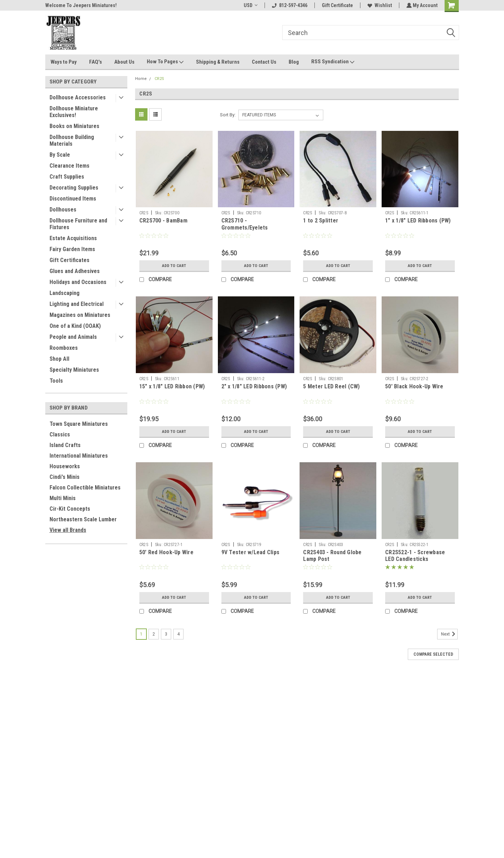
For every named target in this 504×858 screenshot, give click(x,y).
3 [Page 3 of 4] (166, 634)
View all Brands (68, 530)
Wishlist (379, 5)
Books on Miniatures (74, 126)
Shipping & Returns (218, 62)
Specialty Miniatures (74, 370)
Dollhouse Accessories (78, 97)
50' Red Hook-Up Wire (166, 552)
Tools (56, 381)
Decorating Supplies (74, 188)
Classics (60, 434)
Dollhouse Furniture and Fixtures (78, 224)
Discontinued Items (73, 199)
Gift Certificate (337, 5)
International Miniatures (79, 456)
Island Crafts (65, 445)
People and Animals (73, 337)
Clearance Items (69, 166)
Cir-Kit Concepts (70, 509)
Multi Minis (63, 498)
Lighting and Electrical (77, 304)
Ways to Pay (64, 62)
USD (250, 5)
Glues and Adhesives (75, 271)
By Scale (60, 155)
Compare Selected (433, 654)
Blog (294, 62)
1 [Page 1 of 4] (141, 634)
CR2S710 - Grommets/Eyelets (245, 224)
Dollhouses (63, 210)
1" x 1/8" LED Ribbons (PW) (418, 221)
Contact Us (264, 62)
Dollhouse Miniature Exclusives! (74, 112)
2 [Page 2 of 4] (154, 634)
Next (449, 634)
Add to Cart (174, 266)
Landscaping (65, 293)
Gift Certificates (69, 260)
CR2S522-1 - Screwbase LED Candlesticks (415, 556)
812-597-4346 (289, 5)
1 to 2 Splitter (321, 221)
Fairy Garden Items (72, 249)
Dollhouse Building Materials (72, 140)
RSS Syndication (333, 62)
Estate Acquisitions (73, 238)
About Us (124, 62)
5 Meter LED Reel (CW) (331, 386)
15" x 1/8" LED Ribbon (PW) (172, 386)
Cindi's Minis (65, 477)
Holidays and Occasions (78, 282)
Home (141, 79)
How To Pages (165, 62)
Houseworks (65, 466)
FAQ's (95, 62)
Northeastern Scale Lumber (83, 519)
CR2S (159, 79)
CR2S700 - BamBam (163, 221)
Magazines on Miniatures (80, 315)
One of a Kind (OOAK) (75, 326)
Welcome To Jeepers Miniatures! (81, 5)
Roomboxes (64, 348)
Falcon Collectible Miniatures (85, 488)
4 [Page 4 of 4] (178, 634)
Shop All (59, 359)
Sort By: (228, 115)
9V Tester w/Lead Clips (251, 552)
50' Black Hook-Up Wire (414, 386)
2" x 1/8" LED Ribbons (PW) (254, 386)
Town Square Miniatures (79, 424)
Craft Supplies (67, 177)
